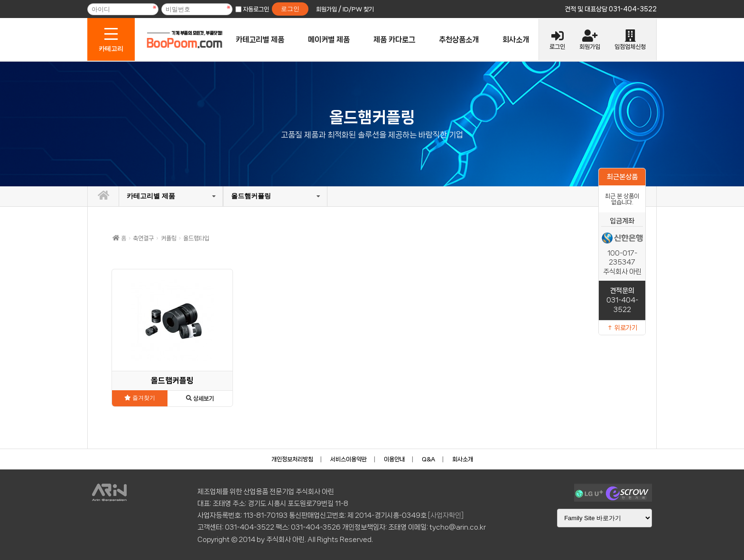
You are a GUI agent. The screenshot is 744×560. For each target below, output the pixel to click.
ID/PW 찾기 (358, 9)
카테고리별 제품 (260, 40)
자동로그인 (256, 9)
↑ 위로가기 (622, 328)
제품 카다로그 (394, 40)
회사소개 (516, 40)
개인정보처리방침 (292, 459)
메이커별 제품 (329, 40)
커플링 (169, 238)
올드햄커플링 (251, 196)
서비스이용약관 (349, 459)
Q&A (428, 459)
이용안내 (394, 459)
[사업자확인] (446, 515)
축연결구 (143, 238)
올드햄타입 (196, 238)
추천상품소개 (459, 40)
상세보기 (200, 399)
